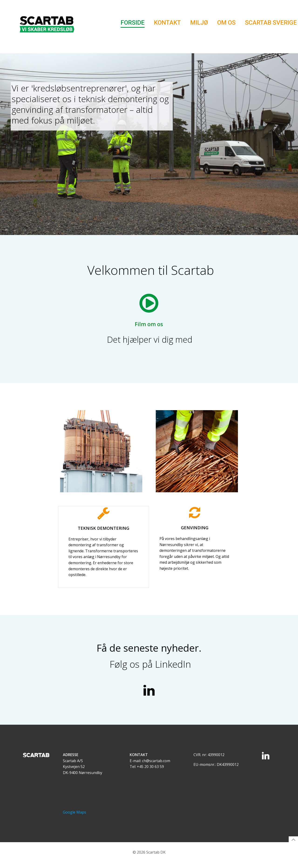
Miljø (199, 23)
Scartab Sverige (271, 23)
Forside (133, 23)
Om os (226, 23)
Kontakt (167, 23)
